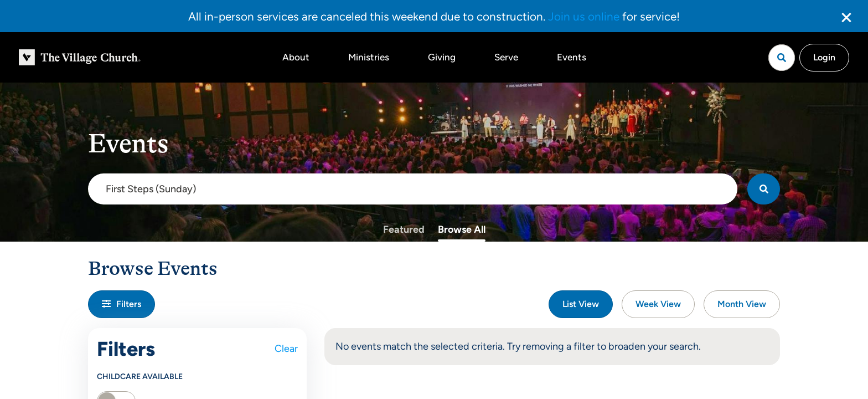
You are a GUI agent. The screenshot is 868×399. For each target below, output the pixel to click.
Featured (404, 229)
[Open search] (782, 58)
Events (572, 57)
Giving (442, 57)
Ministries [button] (369, 57)
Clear (286, 349)
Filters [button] (122, 304)
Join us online (584, 16)
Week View (658, 304)
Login (824, 57)
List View (581, 304)
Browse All (462, 229)
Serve (506, 57)
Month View (742, 304)
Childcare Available (140, 377)
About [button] (296, 57)
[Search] (764, 189)
